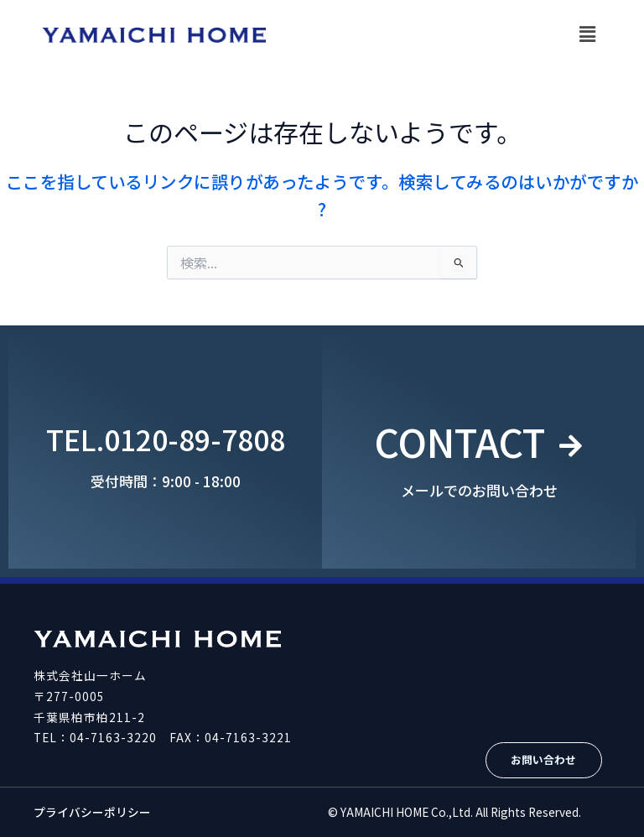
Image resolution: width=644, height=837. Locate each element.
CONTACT (459, 439)
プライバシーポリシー (92, 812)
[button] (588, 33)
